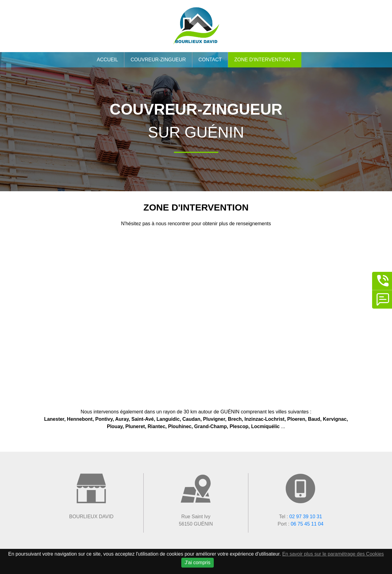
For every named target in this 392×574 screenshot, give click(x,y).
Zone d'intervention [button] (263, 60)
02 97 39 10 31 (306, 517)
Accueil (107, 60)
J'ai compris (198, 563)
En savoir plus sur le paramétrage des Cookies (333, 554)
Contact (210, 60)
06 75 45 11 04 (307, 524)
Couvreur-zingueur (158, 60)
